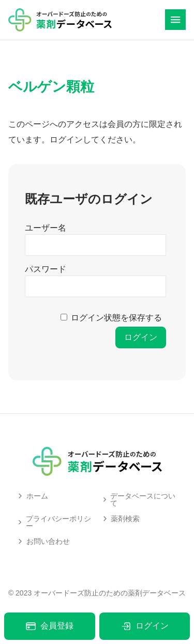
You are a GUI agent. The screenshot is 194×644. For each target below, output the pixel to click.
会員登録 (49, 626)
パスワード (46, 269)
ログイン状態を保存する (116, 318)
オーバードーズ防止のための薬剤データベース (110, 593)
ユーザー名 (46, 228)
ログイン (145, 626)
